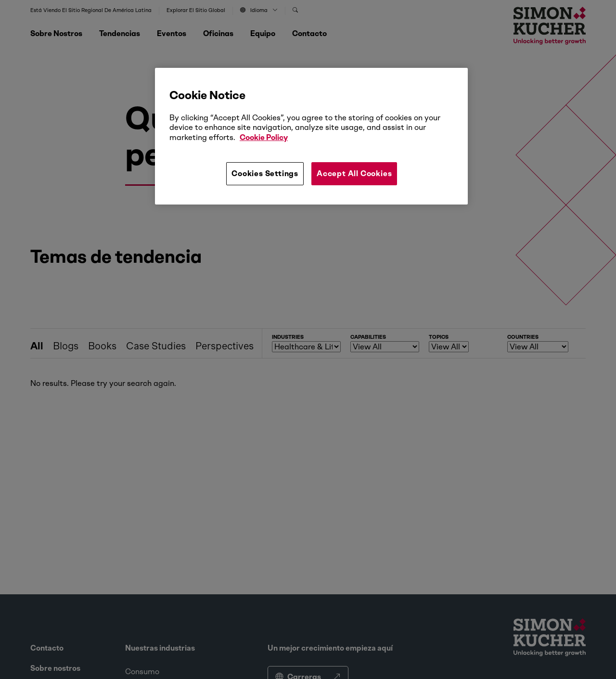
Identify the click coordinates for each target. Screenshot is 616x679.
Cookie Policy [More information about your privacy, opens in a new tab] (264, 137)
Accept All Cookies (354, 173)
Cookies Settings (265, 173)
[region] (311, 136)
